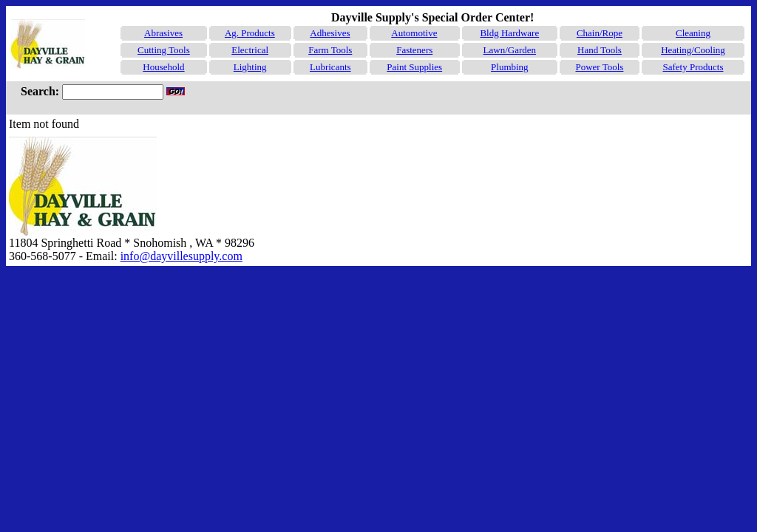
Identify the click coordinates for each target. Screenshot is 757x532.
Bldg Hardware (509, 33)
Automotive (414, 33)
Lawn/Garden (510, 50)
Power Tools (599, 67)
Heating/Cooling (693, 50)
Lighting (250, 67)
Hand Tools (600, 50)
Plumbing (510, 67)
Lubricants (330, 67)
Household (163, 67)
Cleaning (693, 33)
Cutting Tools (164, 50)
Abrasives (163, 33)
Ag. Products (250, 33)
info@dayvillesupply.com (181, 256)
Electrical (250, 50)
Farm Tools (330, 50)
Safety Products (693, 67)
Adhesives (330, 33)
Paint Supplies (414, 67)
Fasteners (414, 50)
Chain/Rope (600, 33)
